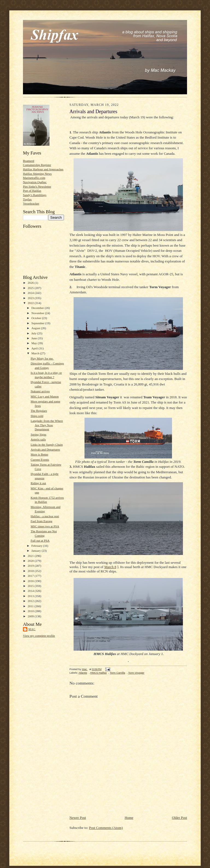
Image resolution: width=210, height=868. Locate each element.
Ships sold (37, 416)
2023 (31, 298)
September (38, 323)
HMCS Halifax (98, 673)
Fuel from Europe (41, 521)
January (37, 551)
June (35, 338)
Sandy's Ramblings (35, 195)
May (35, 343)
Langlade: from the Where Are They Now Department (47, 425)
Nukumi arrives (40, 391)
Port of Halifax (32, 191)
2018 (31, 571)
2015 (31, 586)
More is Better (40, 454)
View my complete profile (39, 636)
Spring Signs (38, 434)
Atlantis (83, 673)
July (34, 333)
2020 (31, 561)
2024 (31, 293)
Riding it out (38, 483)
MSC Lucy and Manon (45, 396)
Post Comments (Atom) (106, 828)
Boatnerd (29, 161)
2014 (31, 591)
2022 (31, 303)
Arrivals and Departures (45, 449)
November (38, 313)
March (36, 353)
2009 (31, 616)
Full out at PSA (40, 540)
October (37, 318)
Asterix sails (38, 439)
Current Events (40, 460)
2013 (31, 596)
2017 (31, 576)
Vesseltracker (31, 203)
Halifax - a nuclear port (45, 516)
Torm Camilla (118, 673)
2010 (31, 611)
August (36, 328)
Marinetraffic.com (34, 178)
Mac (32, 629)
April (35, 348)
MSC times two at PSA (45, 526)
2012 (31, 601)
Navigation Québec (35, 182)
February (37, 546)
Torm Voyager (136, 673)
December (38, 308)
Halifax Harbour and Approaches (43, 169)
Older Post (180, 818)
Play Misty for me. (42, 358)
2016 (31, 581)
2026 (31, 283)
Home (129, 818)
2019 (31, 566)
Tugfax (27, 199)
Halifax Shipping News (37, 174)
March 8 (110, 567)
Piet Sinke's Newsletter (37, 186)
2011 (31, 606)
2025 (31, 288)
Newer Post (78, 818)
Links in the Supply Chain (47, 445)
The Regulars (39, 411)
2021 (31, 556)
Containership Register (37, 165)
